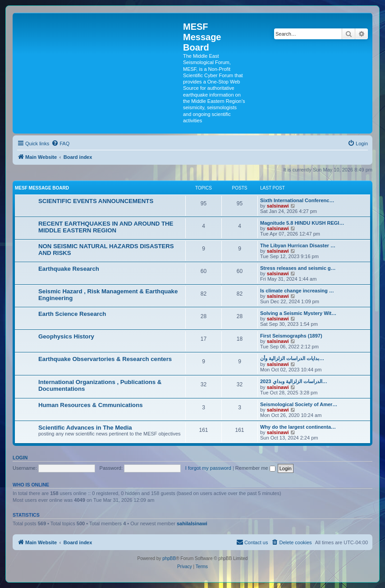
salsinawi (278, 206)
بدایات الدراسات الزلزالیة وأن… (292, 358)
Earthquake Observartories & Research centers (105, 359)
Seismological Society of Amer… (299, 404)
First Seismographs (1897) (291, 336)
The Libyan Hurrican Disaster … (298, 245)
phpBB (169, 558)
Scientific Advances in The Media (85, 428)
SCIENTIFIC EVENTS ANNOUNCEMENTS (96, 201)
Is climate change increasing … (297, 291)
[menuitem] (60, 144)
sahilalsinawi (192, 523)
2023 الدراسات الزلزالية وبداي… (294, 381)
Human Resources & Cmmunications (91, 405)
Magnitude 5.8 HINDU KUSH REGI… (302, 223)
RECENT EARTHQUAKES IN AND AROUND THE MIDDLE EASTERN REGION (106, 227)
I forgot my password (208, 468)
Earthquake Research (69, 269)
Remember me (255, 468)
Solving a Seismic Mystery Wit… (298, 313)
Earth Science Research (72, 314)
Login (20, 458)
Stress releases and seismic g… (298, 268)
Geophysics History (66, 336)
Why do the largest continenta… (298, 427)
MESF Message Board (42, 188)
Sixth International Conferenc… (297, 200)
